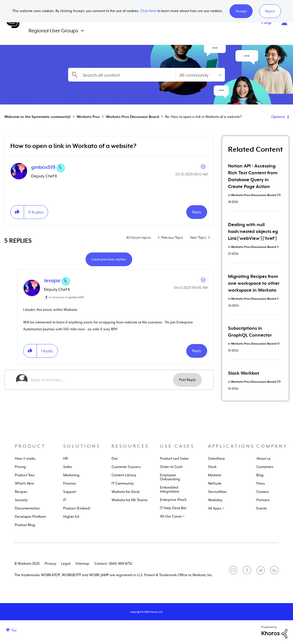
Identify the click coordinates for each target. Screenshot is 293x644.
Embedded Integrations (170, 489)
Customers (265, 467)
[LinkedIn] (274, 570)
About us (264, 459)
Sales (68, 467)
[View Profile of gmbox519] (43, 167)
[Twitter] (261, 570)
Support (70, 492)
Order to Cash (171, 467)
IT (65, 500)
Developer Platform (30, 517)
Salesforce (216, 459)
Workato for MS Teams (130, 500)
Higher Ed (71, 517)
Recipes (21, 492)
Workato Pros (88, 117)
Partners (263, 500)
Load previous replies (109, 259)
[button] (241, 11)
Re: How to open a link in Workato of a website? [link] (203, 117)
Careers (263, 492)
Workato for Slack (126, 492)
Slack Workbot (244, 373)
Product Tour (25, 475)
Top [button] (14, 630)
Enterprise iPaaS (173, 500)
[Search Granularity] (200, 75)
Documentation (27, 508)
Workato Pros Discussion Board (132, 117)
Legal (66, 564)
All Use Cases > (172, 516)
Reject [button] (270, 11)
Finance (70, 483)
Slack (212, 467)
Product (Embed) (77, 508)
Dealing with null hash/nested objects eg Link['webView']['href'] (253, 232)
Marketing (71, 475)
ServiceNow (217, 492)
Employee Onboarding (170, 477)
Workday (215, 500)
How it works (25, 459)
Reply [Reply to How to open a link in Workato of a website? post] (197, 212)
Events (262, 508)
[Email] (233, 570)
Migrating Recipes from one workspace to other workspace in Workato (254, 283)
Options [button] (278, 117)
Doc (115, 459)
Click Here (148, 11)
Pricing (20, 467)
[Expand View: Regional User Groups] (82, 31)
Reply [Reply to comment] (197, 351)
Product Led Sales (174, 459)
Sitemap (82, 564)
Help (267, 22)
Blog (260, 475)
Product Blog (25, 525)
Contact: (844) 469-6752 (113, 564)
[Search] (122, 75)
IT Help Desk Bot (173, 508)
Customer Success (126, 467)
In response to (66, 297)
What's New (24, 483)
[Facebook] (247, 570)
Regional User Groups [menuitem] (53, 31)
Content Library (124, 475)
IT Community (123, 483)
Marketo (215, 475)
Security (21, 500)
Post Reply (187, 380)
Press (261, 483)
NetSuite (215, 483)
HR (66, 459)
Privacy (50, 564)
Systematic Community (13, 22)
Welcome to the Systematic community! (37, 117)
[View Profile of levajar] (52, 280)
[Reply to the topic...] (102, 380)
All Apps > (216, 508)
